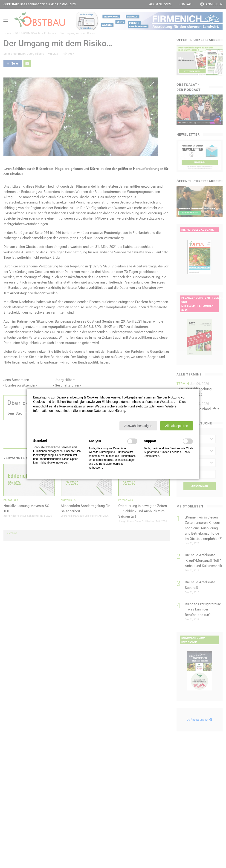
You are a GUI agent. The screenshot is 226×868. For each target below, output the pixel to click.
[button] (138, 426)
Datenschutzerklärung (110, 411)
